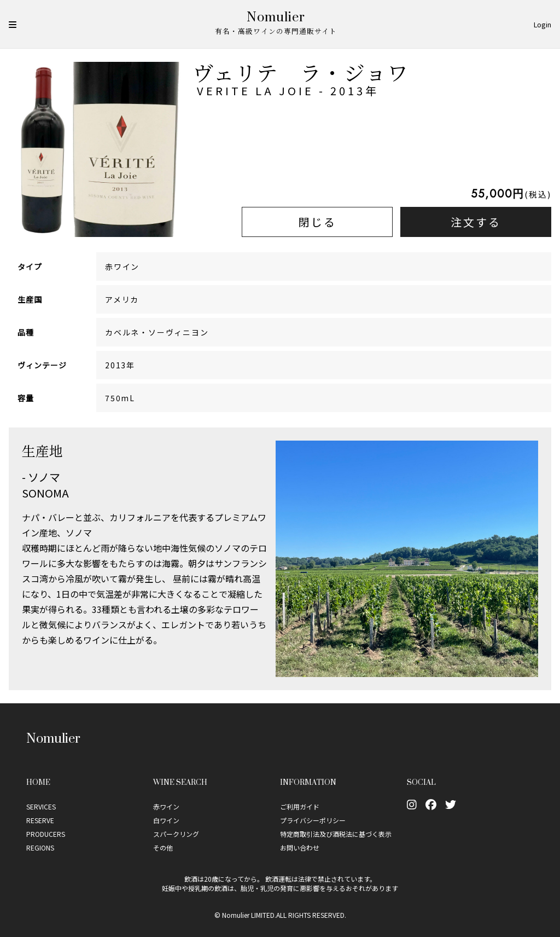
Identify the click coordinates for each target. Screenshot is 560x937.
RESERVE (40, 820)
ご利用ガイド (300, 806)
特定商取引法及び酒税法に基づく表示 (336, 834)
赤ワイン (166, 806)
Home (38, 782)
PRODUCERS (46, 834)
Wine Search (180, 782)
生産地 (42, 450)
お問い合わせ (300, 848)
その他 (163, 848)
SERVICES (41, 806)
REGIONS (40, 848)
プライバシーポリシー (313, 820)
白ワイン (166, 820)
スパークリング (176, 834)
